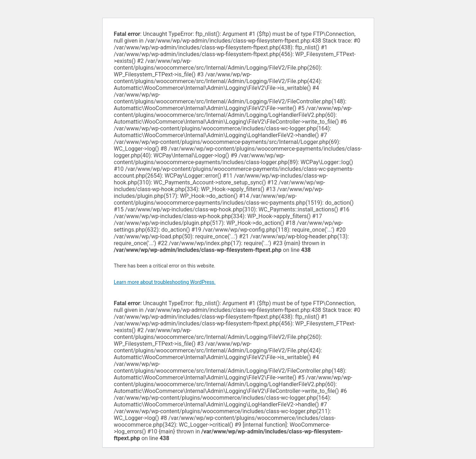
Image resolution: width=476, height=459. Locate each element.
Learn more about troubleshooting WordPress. (165, 282)
